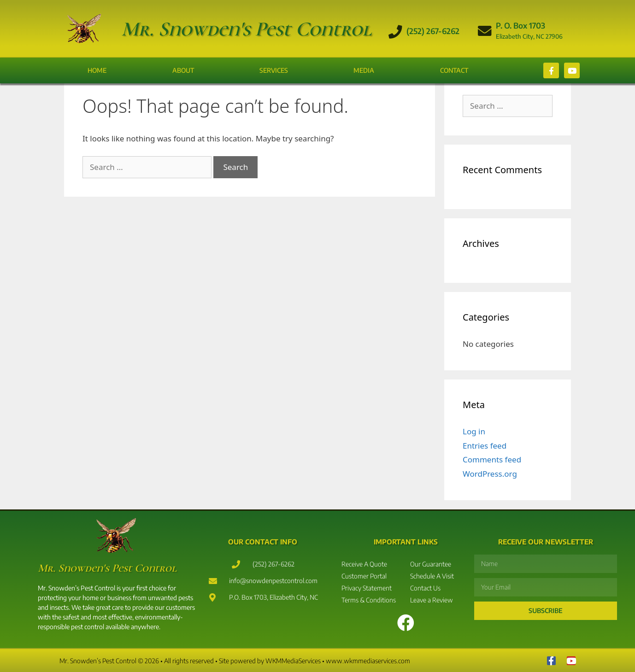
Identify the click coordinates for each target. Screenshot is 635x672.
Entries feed (485, 446)
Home (97, 70)
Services (274, 70)
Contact (454, 70)
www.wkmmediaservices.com (368, 661)
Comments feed (492, 459)
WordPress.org (490, 474)
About (183, 70)
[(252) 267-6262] (395, 32)
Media (364, 70)
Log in (474, 431)
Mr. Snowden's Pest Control (247, 29)
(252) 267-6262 (433, 31)
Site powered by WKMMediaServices (270, 661)
